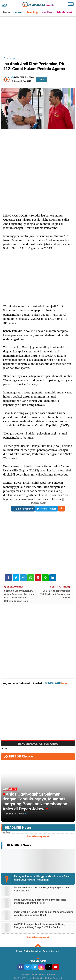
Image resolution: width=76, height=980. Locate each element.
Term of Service (51, 951)
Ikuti (42, 80)
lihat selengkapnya (38, 836)
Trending (32, 12)
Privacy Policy (23, 951)
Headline (47, 12)
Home (7, 12)
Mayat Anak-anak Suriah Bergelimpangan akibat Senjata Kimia (42, 889)
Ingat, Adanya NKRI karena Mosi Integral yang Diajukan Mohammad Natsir (40, 901)
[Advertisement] (38, 32)
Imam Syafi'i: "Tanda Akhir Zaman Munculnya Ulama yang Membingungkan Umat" (44, 914)
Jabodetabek (64, 12)
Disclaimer (37, 951)
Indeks (19, 12)
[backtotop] (38, 947)
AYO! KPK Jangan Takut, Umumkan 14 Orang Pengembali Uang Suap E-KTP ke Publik (40, 926)
